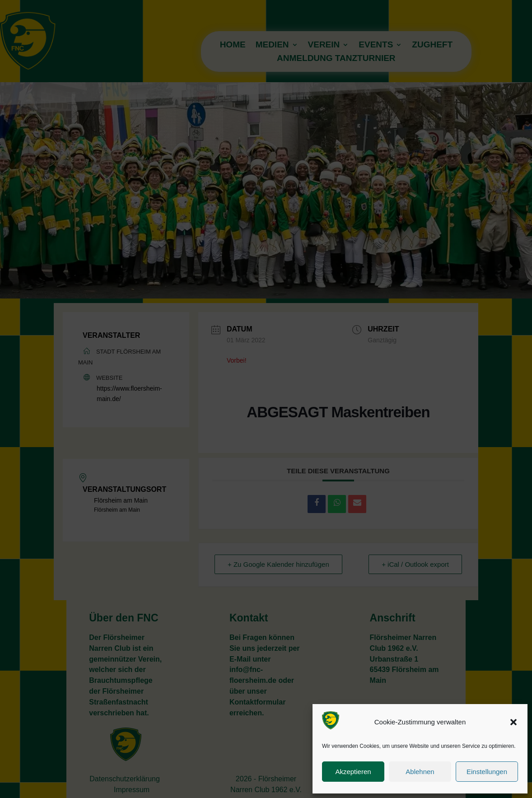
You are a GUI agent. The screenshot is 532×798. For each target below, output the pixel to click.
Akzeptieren (353, 772)
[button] (513, 722)
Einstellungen (487, 772)
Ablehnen (420, 772)
